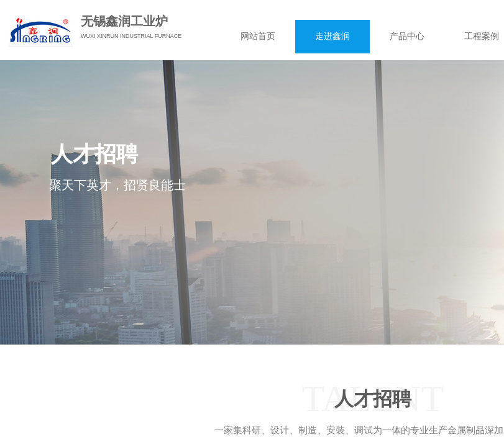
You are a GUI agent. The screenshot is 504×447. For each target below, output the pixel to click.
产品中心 (407, 36)
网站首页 (258, 36)
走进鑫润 (332, 36)
